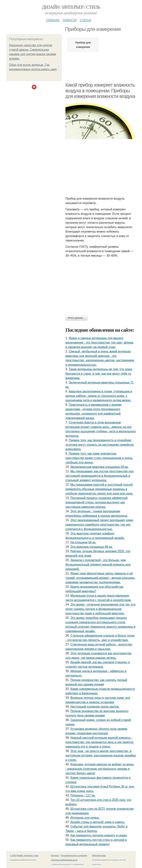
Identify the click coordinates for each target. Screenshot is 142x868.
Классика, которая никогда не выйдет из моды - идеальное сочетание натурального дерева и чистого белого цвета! (100, 769)
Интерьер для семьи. (85, 818)
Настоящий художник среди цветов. (95, 707)
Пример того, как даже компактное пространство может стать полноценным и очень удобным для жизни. (99, 458)
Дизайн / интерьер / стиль (71, 7)
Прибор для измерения (83, 45)
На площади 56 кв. (83, 542)
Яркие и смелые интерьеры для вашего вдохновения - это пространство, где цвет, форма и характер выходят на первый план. (99, 343)
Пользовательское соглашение (74, 856)
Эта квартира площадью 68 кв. (92, 547)
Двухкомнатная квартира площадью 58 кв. (99, 467)
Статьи (85, 20)
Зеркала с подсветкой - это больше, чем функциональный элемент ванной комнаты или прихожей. (98, 565)
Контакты (55, 856)
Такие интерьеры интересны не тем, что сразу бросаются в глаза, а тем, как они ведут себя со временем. (99, 374)
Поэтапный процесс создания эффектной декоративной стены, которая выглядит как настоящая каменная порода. (97, 502)
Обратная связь (99, 856)
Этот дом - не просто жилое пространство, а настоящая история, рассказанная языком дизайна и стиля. (101, 755)
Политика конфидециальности (64, 860)
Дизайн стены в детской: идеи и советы (98, 822)
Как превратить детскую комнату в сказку (99, 835)
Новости (70, 20)
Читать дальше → (77, 318)
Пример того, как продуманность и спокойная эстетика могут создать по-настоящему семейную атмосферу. (100, 445)
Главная (53, 20)
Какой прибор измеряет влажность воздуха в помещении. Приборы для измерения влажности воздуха (100, 91)
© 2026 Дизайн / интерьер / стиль (24, 856)
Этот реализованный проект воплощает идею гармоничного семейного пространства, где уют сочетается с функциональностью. (99, 525)
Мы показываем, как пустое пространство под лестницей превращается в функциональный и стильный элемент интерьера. (99, 476)
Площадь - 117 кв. (83, 795)
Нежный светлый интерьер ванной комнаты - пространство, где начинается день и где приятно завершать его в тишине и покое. (99, 742)
